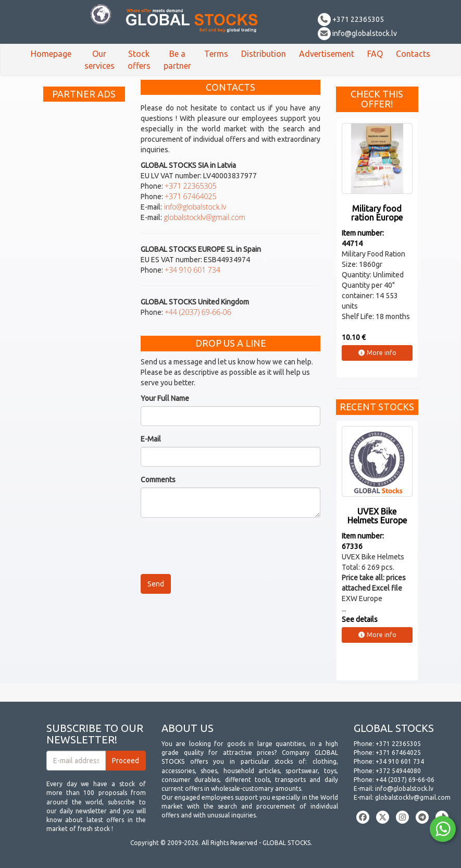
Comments (158, 480)
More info (377, 353)
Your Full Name (165, 398)
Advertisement (327, 54)
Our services (99, 60)
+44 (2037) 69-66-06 (198, 312)
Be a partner (177, 60)
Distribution (264, 54)
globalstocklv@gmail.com (204, 217)
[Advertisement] (84, 263)
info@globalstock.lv (357, 33)
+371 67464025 (191, 196)
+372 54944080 (398, 771)
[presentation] (220, 546)
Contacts (413, 54)
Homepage (51, 54)
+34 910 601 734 (192, 270)
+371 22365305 (351, 19)
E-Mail (151, 439)
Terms (216, 54)
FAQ (375, 54)
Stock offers (139, 60)
